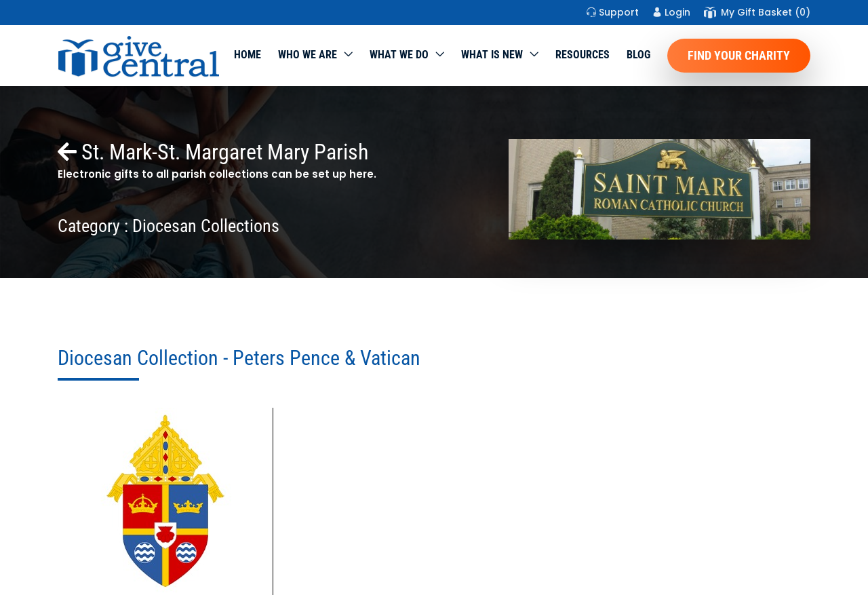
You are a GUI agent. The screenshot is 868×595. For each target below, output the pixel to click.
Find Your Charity (739, 55)
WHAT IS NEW (492, 55)
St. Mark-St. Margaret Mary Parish (213, 152)
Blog (638, 55)
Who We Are (308, 55)
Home (248, 55)
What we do (399, 55)
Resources (583, 55)
